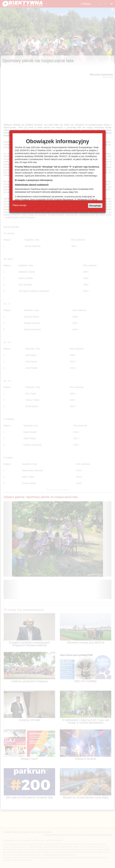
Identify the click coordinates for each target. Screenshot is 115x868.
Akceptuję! (95, 206)
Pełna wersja (19, 205)
